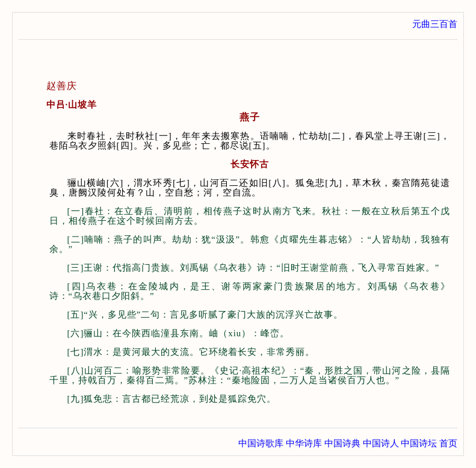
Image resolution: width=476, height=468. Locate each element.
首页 (448, 443)
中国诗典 (342, 443)
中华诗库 (304, 443)
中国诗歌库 (261, 443)
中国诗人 (381, 443)
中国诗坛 (419, 443)
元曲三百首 (435, 24)
